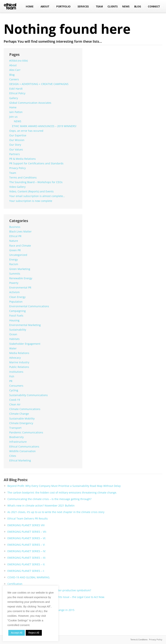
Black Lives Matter (20, 231)
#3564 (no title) (19, 61)
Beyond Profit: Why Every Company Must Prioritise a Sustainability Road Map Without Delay (64, 486)
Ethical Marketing (20, 460)
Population (16, 302)
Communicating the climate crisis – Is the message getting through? (49, 499)
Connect (154, 6)
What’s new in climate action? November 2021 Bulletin (41, 505)
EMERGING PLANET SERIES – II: (26, 564)
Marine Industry (19, 362)
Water (13, 348)
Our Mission (17, 140)
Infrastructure (18, 442)
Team (99, 6)
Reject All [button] (34, 633)
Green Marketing (20, 269)
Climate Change (19, 414)
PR (11, 381)
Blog (12, 75)
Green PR (15, 250)
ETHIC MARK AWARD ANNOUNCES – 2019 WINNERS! (44, 126)
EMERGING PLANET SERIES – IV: (27, 551)
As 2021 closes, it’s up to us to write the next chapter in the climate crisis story (56, 512)
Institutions (16, 372)
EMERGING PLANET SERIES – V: (26, 545)
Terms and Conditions (23, 177)
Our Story (15, 145)
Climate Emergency (21, 423)
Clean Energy (17, 297)
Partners (15, 154)
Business (15, 227)
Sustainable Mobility (22, 418)
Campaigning (17, 311)
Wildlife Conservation (22, 451)
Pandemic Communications (26, 432)
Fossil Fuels (16, 316)
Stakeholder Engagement (25, 344)
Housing (14, 320)
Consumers (16, 386)
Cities (13, 456)
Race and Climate (20, 246)
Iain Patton (16, 112)
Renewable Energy (21, 278)
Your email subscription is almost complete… (37, 196)
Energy (14, 259)
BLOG (138, 6)
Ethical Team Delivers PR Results (28, 518)
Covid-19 (15, 400)
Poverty (14, 283)
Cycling (14, 390)
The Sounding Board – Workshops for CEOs (36, 182)
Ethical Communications (24, 446)
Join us (13, 117)
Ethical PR (15, 236)
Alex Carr (15, 70)
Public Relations (19, 367)
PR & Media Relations (22, 159)
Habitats (14, 339)
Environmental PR (20, 287)
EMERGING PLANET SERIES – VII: (27, 532)
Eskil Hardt (16, 89)
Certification (15, 584)
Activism (14, 292)
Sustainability (18, 330)
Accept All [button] (17, 633)
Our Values (16, 149)
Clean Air (15, 404)
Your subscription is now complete (31, 201)
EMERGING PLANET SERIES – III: (27, 558)
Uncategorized (18, 255)
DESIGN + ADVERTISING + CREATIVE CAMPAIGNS (39, 84)
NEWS (126, 6)
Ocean (13, 334)
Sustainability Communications (28, 395)
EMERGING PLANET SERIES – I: (26, 571)
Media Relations (19, 353)
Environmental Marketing (25, 325)
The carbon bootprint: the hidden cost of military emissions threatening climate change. (62, 493)
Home (30, 6)
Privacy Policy (17, 168)
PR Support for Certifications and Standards (36, 163)
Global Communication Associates (30, 103)
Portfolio (63, 6)
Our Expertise (18, 135)
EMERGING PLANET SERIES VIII (26, 525)
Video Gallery (17, 187)
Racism (14, 264)
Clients (113, 6)
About (45, 6)
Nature (14, 241)
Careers (14, 79)
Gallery (14, 98)
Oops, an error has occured (26, 131)
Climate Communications (25, 409)
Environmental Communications (29, 306)
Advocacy (15, 358)
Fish (12, 376)
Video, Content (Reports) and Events (31, 191)
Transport (15, 428)
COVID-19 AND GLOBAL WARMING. (29, 577)
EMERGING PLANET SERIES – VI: (27, 538)
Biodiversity (16, 437)
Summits (15, 274)
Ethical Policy (17, 93)
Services (83, 6)
